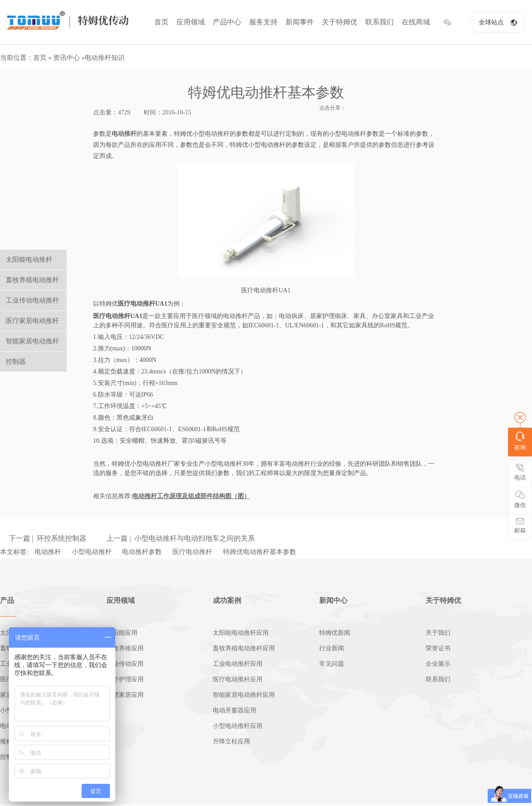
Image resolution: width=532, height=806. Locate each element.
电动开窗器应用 (235, 710)
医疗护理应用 (125, 679)
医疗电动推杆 (192, 552)
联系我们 (379, 22)
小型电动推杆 (92, 552)
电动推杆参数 (142, 552)
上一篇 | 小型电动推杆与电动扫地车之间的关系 (181, 538)
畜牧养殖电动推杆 (32, 280)
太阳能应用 (122, 633)
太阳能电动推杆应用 (241, 633)
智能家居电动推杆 (32, 341)
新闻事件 (300, 22)
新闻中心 (333, 600)
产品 (7, 600)
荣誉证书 (438, 648)
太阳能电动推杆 (29, 259)
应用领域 (191, 22)
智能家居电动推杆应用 (244, 695)
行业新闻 (332, 648)
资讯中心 (66, 58)
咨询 (520, 441)
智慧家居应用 (125, 695)
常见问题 (332, 664)
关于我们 (438, 633)
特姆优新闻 (335, 633)
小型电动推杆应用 (238, 726)
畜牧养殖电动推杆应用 (244, 648)
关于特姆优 (340, 22)
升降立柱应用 (231, 741)
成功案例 (227, 600)
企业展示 (438, 664)
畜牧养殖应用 (125, 648)
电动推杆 (48, 552)
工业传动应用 (125, 664)
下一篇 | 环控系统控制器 (48, 538)
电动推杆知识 (105, 58)
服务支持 (263, 22)
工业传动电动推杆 (32, 300)
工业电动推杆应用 (238, 664)
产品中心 (227, 22)
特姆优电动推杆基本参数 (260, 552)
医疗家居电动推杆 (32, 321)
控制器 (16, 362)
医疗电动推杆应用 (238, 679)
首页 (161, 22)
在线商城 (416, 22)
